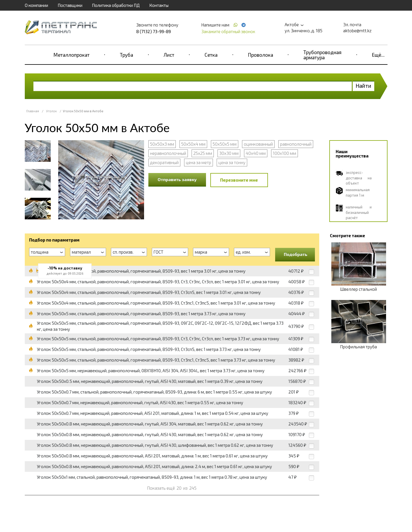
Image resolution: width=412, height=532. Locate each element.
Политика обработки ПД (116, 5)
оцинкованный (258, 144)
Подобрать (296, 254)
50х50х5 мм (225, 144)
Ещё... (378, 55)
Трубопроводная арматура (322, 55)
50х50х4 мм (193, 144)
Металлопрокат (72, 55)
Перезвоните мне (239, 180)
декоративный (164, 162)
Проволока (261, 55)
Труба (126, 55)
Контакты (159, 5)
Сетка (211, 55)
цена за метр (199, 162)
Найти (363, 86)
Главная (33, 111)
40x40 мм (256, 153)
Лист (169, 55)
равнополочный (296, 144)
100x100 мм (285, 153)
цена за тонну (232, 162)
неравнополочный (168, 153)
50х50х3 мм (162, 144)
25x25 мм (203, 153)
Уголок (51, 111)
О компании (36, 5)
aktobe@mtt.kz (357, 31)
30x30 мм (229, 153)
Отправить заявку (177, 179)
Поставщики (70, 5)
